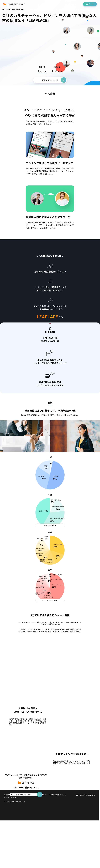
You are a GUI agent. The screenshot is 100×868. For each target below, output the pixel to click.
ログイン (90, 4)
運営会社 (7, 842)
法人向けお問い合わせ (12, 845)
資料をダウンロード (50, 80)
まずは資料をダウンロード (22, 825)
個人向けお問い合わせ (64, 842)
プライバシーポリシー (45, 842)
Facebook (18, 849)
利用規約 (16, 842)
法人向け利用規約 (29, 842)
